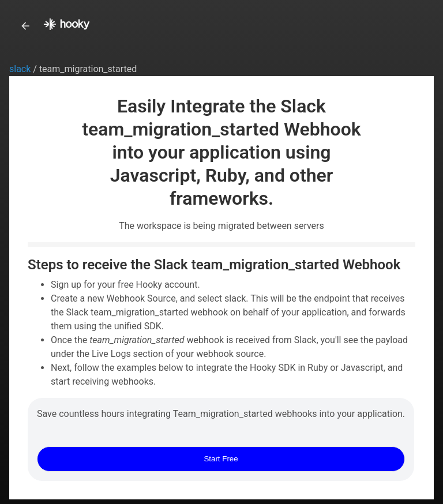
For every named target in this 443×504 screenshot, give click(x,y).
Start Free (221, 459)
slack (21, 69)
